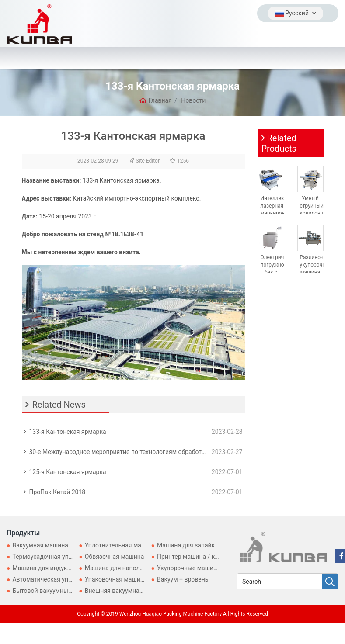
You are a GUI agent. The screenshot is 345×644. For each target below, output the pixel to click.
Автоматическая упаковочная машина (68, 579)
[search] (330, 582)
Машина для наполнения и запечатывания (147, 568)
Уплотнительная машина (121, 545)
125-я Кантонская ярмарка (68, 472)
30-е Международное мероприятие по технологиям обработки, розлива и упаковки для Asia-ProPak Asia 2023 (119, 452)
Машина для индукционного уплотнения (71, 568)
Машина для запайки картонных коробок (217, 545)
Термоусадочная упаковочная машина (68, 557)
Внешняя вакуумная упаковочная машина (145, 591)
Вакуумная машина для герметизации (67, 545)
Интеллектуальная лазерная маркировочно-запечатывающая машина (284, 213)
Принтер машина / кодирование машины (216, 557)
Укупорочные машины (189, 568)
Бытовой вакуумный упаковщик (59, 591)
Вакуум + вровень (183, 579)
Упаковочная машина (116, 579)
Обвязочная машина (115, 557)
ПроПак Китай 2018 (57, 492)
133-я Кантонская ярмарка (68, 432)
